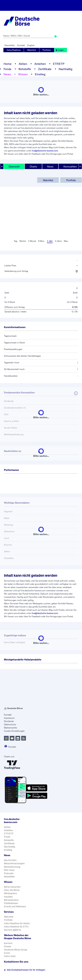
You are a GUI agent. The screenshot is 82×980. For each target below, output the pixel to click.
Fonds (7, 69)
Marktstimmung (12, 867)
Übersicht (14, 166)
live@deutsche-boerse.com (45, 151)
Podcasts (9, 873)
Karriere (8, 943)
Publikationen (11, 903)
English (31, 45)
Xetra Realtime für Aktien (17, 923)
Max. (66, 241)
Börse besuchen (12, 887)
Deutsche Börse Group (16, 950)
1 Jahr (50, 241)
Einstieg (40, 74)
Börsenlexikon (11, 900)
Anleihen (40, 64)
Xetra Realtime (14, 50)
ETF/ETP (59, 64)
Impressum (9, 718)
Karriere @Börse (12, 930)
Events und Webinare (15, 906)
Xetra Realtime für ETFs (16, 927)
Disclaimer (9, 721)
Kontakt (21, 45)
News (7, 74)
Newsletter (10, 45)
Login (60, 50)
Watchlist (32, 50)
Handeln (8, 897)
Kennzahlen (70, 166)
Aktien (23, 64)
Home (8, 64)
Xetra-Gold (10, 956)
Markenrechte (10, 728)
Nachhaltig (65, 69)
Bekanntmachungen (14, 863)
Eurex (7, 953)
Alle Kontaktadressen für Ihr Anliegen (25, 970)
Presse (7, 946)
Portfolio (47, 50)
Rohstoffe (25, 69)
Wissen (23, 74)
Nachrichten (10, 860)
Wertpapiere (10, 893)
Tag (16, 241)
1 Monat (32, 241)
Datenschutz (10, 724)
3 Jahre (58, 241)
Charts (33, 166)
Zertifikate (45, 69)
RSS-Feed (9, 870)
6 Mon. (41, 241)
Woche (23, 241)
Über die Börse (12, 890)
